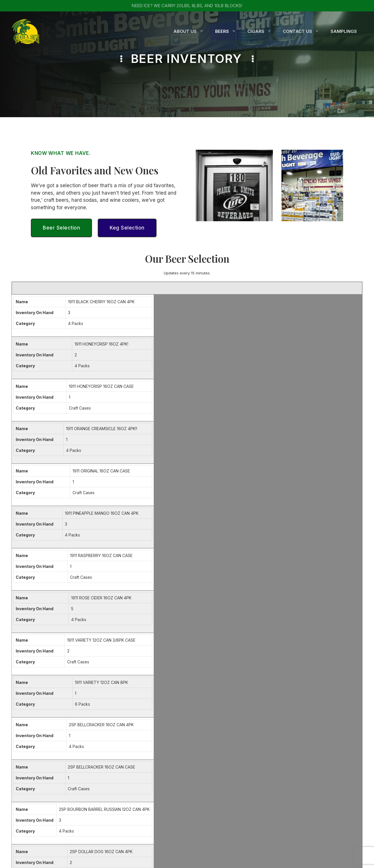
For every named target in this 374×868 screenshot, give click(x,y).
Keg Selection (127, 228)
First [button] (264, 524)
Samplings (344, 31)
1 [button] (292, 524)
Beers (228, 31)
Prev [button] (279, 524)
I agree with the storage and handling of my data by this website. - (166, 682)
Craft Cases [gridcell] (258, 328)
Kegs (198, 765)
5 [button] (322, 524)
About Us (191, 31)
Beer (197, 756)
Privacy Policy (230, 682)
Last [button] (350, 524)
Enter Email (91, 649)
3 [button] (306, 524)
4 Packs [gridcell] (254, 312)
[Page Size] (247, 524)
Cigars (262, 31)
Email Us (288, 768)
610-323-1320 (295, 756)
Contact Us (304, 31)
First (84, 625)
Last (193, 625)
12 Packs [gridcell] (255, 444)
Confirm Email (203, 649)
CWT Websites (256, 859)
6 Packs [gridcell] (254, 386)
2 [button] (299, 524)
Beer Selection (61, 228)
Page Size (227, 524)
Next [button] (335, 524)
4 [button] (314, 524)
